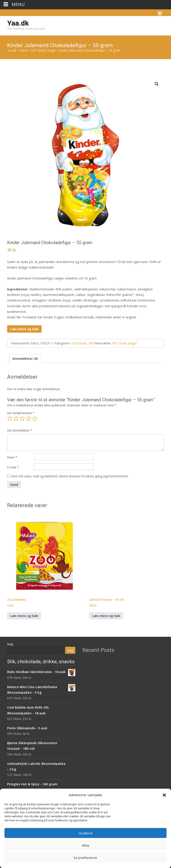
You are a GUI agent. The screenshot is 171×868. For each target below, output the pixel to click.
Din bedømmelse (21, 413)
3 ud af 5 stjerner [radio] (22, 418)
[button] (164, 795)
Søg (10, 644)
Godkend (85, 833)
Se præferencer (85, 858)
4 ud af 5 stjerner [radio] (28, 418)
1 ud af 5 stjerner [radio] (10, 418)
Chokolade (79, 343)
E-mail (13, 467)
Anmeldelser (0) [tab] (25, 359)
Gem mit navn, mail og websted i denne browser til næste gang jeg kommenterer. (70, 476)
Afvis (86, 845)
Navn (12, 457)
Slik (91, 343)
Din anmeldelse (20, 430)
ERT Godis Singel (124, 343)
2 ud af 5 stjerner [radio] (16, 418)
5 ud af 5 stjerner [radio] (35, 418)
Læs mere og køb (24, 329)
